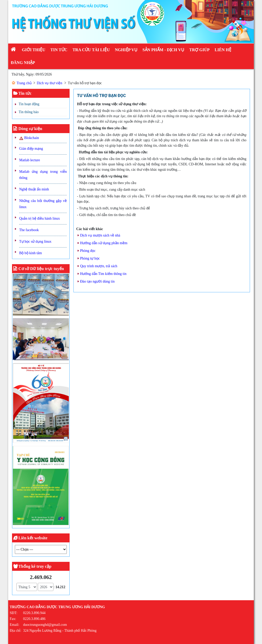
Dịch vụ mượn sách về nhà (100, 235)
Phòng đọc (88, 251)
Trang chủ (24, 83)
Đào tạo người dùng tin (97, 281)
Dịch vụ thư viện (50, 83)
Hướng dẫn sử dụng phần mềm (104, 243)
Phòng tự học (90, 258)
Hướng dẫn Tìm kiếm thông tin (103, 274)
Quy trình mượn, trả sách (99, 266)
